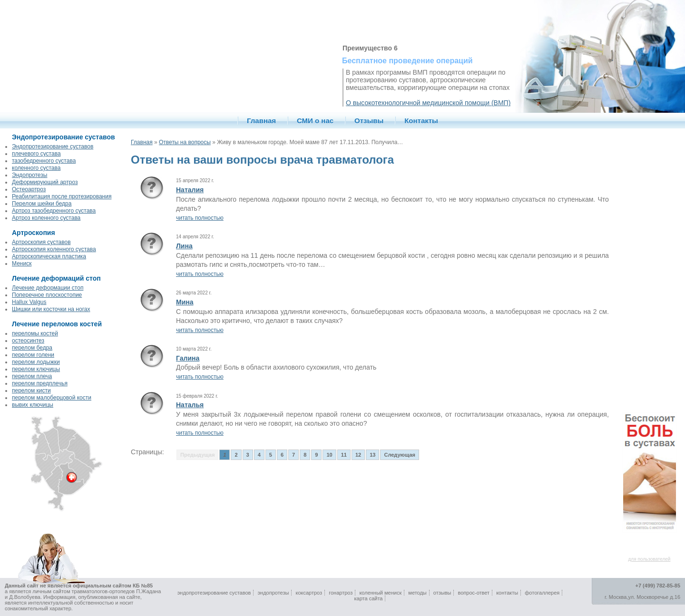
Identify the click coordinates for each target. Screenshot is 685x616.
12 (358, 455)
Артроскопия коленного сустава (54, 249)
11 (344, 455)
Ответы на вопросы (185, 142)
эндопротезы (273, 593)
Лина (184, 246)
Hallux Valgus (29, 302)
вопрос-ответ (474, 593)
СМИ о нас (315, 121)
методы (417, 593)
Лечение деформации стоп (48, 288)
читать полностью (200, 218)
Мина (185, 302)
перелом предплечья (40, 383)
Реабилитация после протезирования (62, 196)
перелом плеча (32, 376)
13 (372, 455)
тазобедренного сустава (44, 161)
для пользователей (650, 559)
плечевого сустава (36, 154)
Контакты (421, 121)
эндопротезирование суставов (214, 593)
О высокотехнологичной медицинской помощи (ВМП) (428, 103)
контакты (507, 593)
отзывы (442, 593)
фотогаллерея (542, 593)
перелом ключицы (36, 369)
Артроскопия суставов (41, 242)
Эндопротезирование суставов (53, 147)
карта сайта (369, 598)
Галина (188, 358)
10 (329, 455)
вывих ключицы (33, 405)
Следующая (399, 455)
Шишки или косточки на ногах (51, 309)
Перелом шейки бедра (42, 204)
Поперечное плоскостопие (47, 295)
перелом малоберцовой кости (52, 398)
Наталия (190, 190)
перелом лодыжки (36, 362)
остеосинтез (28, 341)
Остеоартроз (29, 189)
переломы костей (35, 333)
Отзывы (369, 121)
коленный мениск (380, 593)
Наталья (190, 405)
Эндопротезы (29, 175)
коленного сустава (36, 168)
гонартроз (341, 593)
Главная (261, 121)
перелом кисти (31, 391)
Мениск (22, 264)
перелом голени (33, 355)
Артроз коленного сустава (46, 218)
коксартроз (309, 593)
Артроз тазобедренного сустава (54, 211)
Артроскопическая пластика (49, 256)
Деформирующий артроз (45, 182)
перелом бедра (32, 348)
